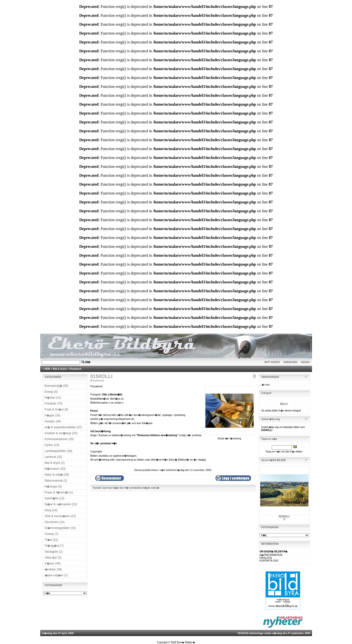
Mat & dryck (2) (55, 463)
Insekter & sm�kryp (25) (61, 433)
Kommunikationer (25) (59, 439)
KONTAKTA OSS (269, 561)
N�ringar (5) (53, 487)
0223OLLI (284, 517)
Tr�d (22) (51, 540)
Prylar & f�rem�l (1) (59, 492)
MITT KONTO (272, 362)
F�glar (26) (53, 415)
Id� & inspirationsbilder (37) (63, 427)
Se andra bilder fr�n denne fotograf (281, 411)
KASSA (305, 362)
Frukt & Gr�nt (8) (56, 410)
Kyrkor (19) (52, 445)
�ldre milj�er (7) (56, 575)
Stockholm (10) (55, 522)
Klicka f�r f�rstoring (229, 437)
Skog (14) (51, 510)
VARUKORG (290, 362)
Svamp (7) (52, 534)
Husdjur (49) (53, 421)
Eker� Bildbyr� (186, 642)
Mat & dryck (60, 369)
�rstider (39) (53, 569)
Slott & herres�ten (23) (60, 516)
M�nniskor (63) (55, 469)
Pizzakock (75, 369)
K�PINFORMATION (271, 555)
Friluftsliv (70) (54, 404)
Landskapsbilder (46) (59, 451)
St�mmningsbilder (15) (60, 528)
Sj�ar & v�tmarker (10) (61, 504)
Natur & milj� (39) (57, 475)
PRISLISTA (266, 558)
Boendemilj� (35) (57, 386)
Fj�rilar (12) (53, 398)
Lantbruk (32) (53, 457)
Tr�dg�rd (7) (54, 546)
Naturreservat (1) (56, 481)
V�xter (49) (53, 564)
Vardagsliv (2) (54, 552)
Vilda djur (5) (53, 558)
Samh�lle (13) (55, 498)
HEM (47, 369)
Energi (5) (51, 392)
